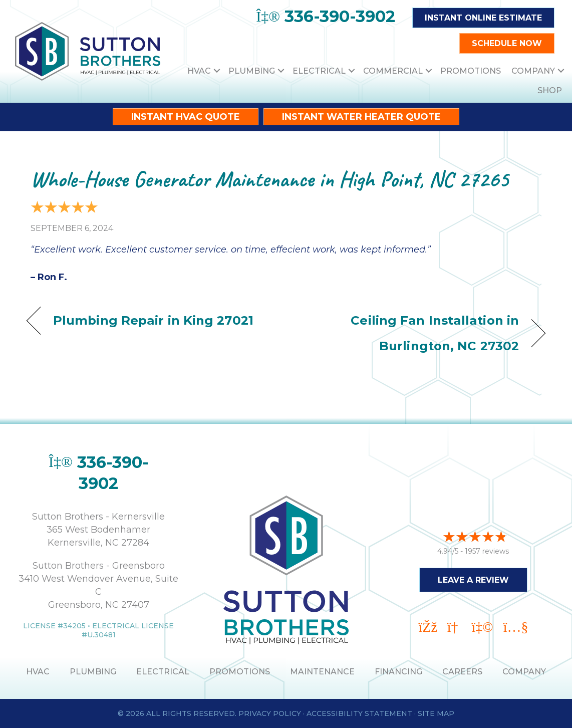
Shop (550, 90)
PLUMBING (93, 672)
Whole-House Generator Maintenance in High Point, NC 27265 (269, 179)
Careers (462, 672)
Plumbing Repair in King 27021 (153, 320)
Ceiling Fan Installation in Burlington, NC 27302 (410, 333)
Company (533, 71)
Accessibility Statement (359, 713)
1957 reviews (487, 551)
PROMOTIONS (240, 672)
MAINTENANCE (322, 672)
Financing (398, 672)
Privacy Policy (270, 713)
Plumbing (252, 71)
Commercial (393, 71)
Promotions (471, 71)
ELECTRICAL (163, 672)
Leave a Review (473, 580)
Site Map (436, 713)
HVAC (199, 71)
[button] (217, 71)
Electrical (319, 71)
